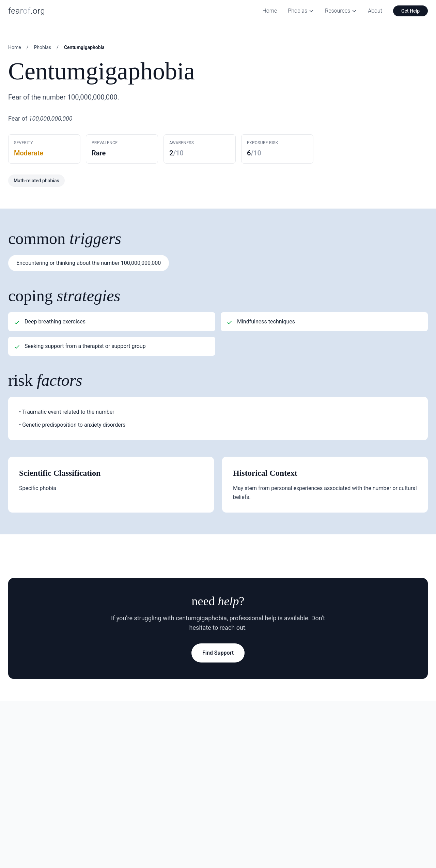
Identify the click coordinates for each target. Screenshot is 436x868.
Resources (341, 11)
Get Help (410, 11)
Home (270, 11)
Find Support (218, 653)
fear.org (27, 11)
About (375, 11)
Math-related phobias (36, 181)
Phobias (301, 11)
